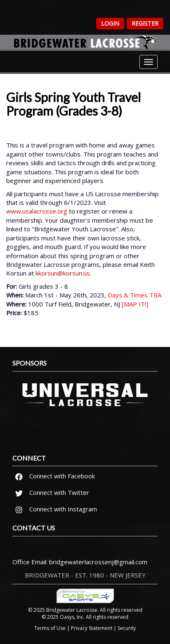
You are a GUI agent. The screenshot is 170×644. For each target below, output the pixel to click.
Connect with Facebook (54, 476)
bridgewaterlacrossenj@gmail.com (98, 562)
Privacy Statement (92, 628)
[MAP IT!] (135, 304)
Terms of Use (50, 628)
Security (127, 628)
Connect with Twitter (51, 492)
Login (110, 23)
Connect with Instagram (55, 509)
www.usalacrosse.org (37, 211)
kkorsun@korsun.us (63, 273)
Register (145, 23)
